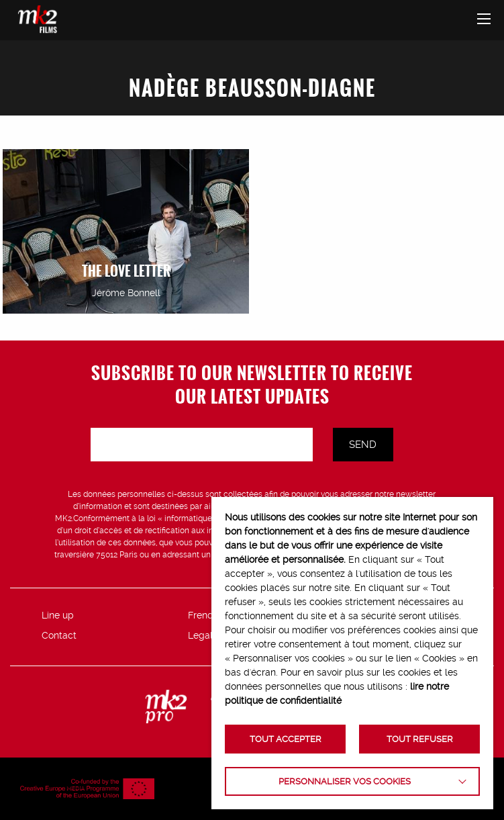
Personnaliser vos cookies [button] (345, 781)
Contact (59, 635)
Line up (58, 615)
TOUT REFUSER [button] (420, 739)
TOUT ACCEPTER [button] (286, 739)
